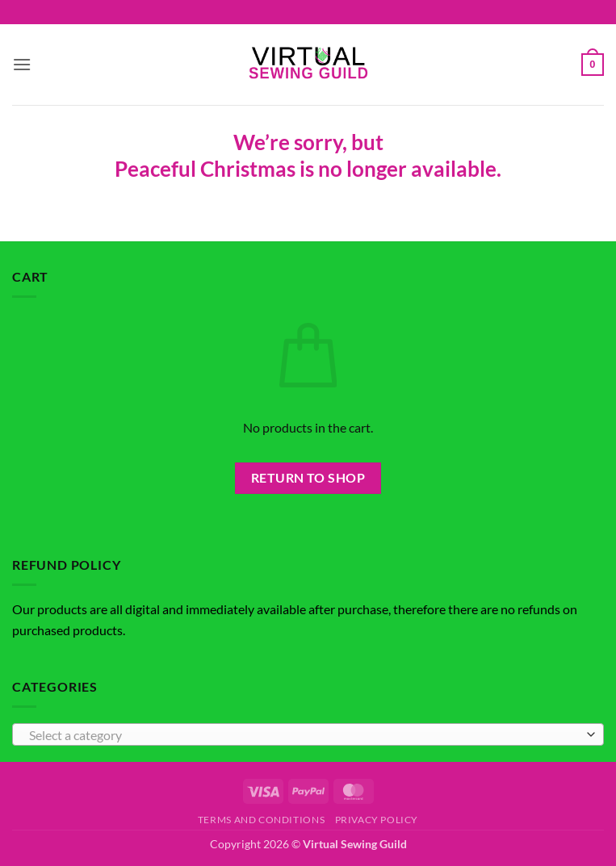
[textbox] (304, 735)
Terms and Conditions (261, 820)
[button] (22, 64)
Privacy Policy (377, 820)
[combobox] (308, 734)
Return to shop (308, 478)
